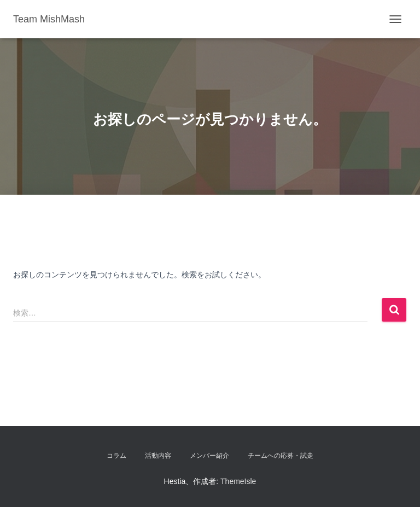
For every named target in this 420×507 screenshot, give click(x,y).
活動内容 (158, 456)
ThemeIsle (238, 481)
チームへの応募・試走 (281, 456)
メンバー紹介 (209, 456)
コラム (116, 456)
